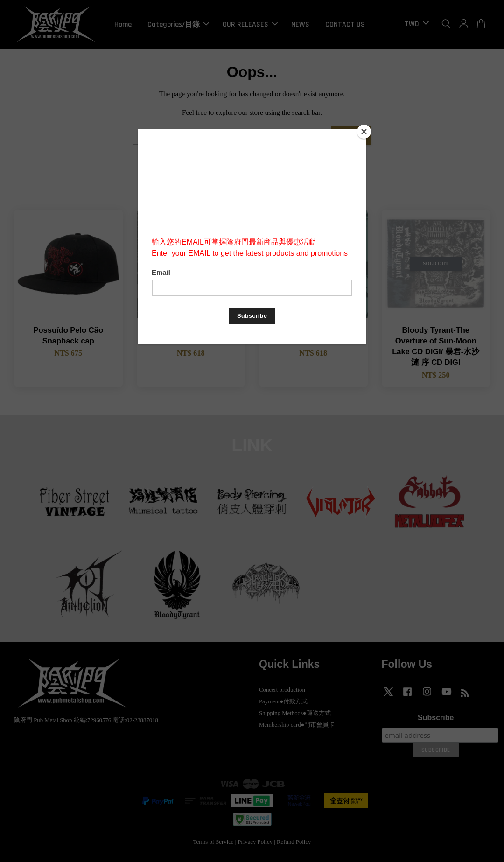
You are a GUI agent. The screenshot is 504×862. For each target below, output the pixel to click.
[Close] (364, 132)
